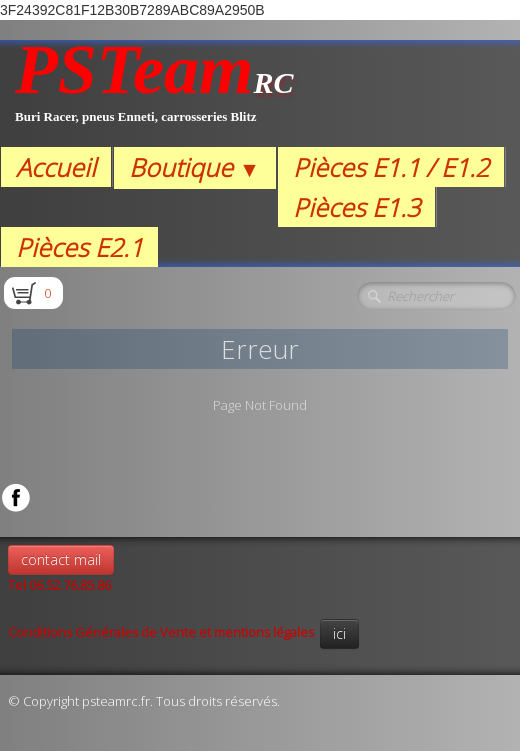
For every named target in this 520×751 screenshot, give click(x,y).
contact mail (61, 559)
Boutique (194, 167)
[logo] (154, 93)
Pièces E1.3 (356, 207)
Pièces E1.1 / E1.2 (391, 167)
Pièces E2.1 (79, 247)
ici (339, 633)
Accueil (56, 167)
